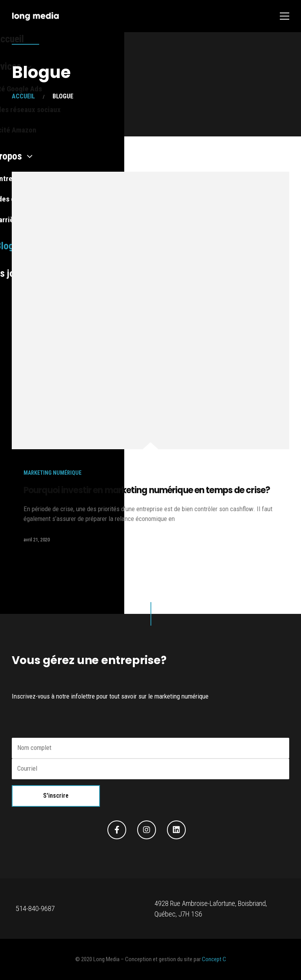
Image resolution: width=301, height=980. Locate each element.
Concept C (214, 959)
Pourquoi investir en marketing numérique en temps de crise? (147, 490)
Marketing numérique (53, 473)
